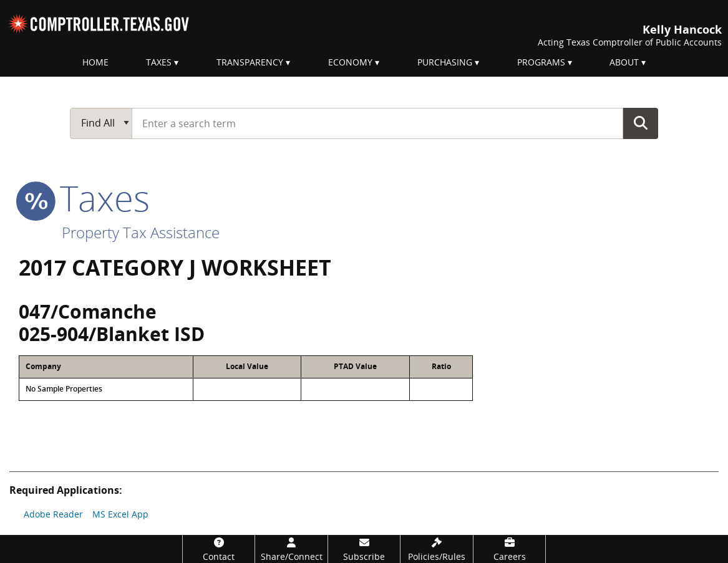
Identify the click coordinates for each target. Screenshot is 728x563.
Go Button (641, 123)
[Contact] (219, 549)
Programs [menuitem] (541, 62)
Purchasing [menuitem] (445, 62)
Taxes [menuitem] (159, 62)
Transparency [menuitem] (250, 62)
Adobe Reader (53, 514)
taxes (84, 198)
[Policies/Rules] (437, 549)
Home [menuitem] (95, 62)
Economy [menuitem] (350, 62)
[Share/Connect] (291, 549)
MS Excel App (120, 514)
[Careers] (510, 549)
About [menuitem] (624, 62)
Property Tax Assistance (141, 232)
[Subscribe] (364, 549)
